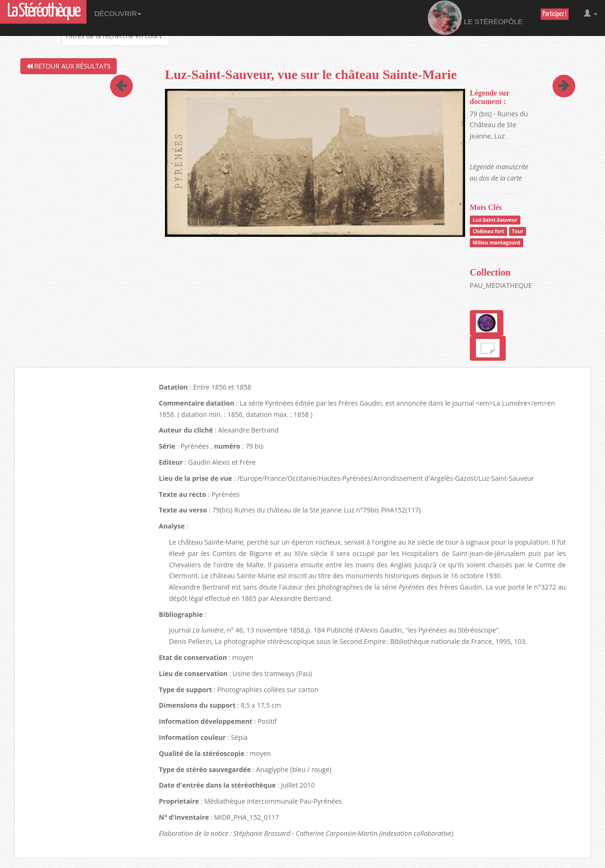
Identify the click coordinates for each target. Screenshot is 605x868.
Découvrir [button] (118, 13)
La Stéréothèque (43, 12)
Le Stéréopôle (475, 18)
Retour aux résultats (69, 66)
